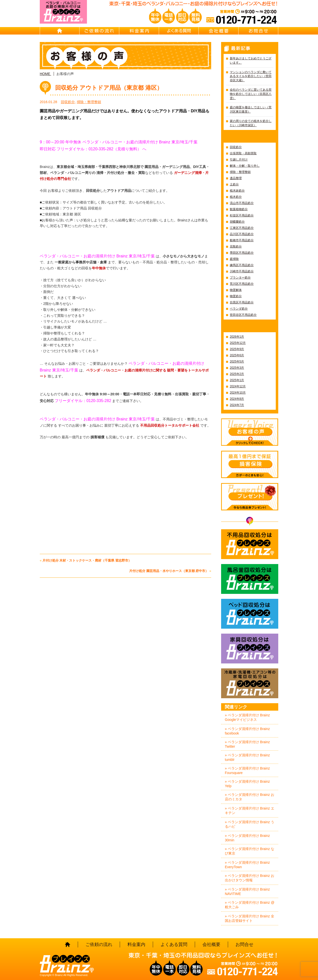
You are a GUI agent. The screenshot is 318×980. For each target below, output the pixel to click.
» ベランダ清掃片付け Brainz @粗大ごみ (250, 905)
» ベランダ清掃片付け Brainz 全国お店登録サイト (250, 918)
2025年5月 (237, 362)
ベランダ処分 (239, 309)
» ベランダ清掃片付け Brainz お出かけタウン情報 (250, 878)
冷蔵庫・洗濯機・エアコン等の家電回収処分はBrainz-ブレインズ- (250, 683)
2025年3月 (237, 368)
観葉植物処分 (239, 209)
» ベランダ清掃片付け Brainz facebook (247, 731)
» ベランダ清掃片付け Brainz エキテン (250, 811)
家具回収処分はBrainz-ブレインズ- (250, 649)
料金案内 (139, 31)
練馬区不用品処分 (242, 265)
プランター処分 (240, 278)
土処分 (234, 184)
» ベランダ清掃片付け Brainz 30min (247, 838)
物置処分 (236, 296)
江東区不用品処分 (242, 228)
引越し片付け (239, 160)
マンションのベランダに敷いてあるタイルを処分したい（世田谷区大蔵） (251, 76)
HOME (60, 31)
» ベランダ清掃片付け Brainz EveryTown (247, 865)
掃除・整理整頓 (89, 102)
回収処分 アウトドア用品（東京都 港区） (109, 88)
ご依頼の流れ (99, 31)
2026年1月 (237, 337)
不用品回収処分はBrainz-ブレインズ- (250, 544)
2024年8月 (237, 399)
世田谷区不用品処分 (243, 315)
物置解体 (236, 290)
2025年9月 (237, 349)
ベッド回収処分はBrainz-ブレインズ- (250, 614)
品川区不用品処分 (242, 234)
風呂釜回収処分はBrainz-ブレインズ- (250, 579)
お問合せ (258, 31)
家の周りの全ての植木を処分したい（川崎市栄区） (251, 123)
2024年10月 (238, 393)
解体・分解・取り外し (245, 166)
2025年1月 (237, 380)
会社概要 (219, 31)
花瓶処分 (236, 246)
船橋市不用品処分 (242, 240)
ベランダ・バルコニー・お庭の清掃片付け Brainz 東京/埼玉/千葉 (97, 419)
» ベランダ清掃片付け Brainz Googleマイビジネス (247, 717)
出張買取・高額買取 (243, 153)
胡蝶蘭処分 (237, 222)
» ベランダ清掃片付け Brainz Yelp (247, 784)
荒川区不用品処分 (242, 284)
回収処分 (68, 102)
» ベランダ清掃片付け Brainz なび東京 (250, 851)
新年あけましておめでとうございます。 (251, 61)
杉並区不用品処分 (242, 215)
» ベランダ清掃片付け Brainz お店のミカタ (250, 797)
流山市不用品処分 (242, 203)
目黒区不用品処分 (242, 302)
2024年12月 (238, 386)
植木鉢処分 (237, 191)
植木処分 (236, 197)
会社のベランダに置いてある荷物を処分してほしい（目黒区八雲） (251, 94)
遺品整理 (236, 178)
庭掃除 (234, 259)
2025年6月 (237, 355)
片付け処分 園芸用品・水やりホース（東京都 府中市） (169, 571)
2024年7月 (237, 405)
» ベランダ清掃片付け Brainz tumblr (247, 757)
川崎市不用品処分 (242, 271)
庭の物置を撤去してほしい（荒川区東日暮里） (251, 109)
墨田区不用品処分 (242, 253)
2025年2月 (237, 374)
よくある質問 (179, 31)
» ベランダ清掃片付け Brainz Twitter (247, 744)
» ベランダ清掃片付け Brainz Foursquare (247, 771)
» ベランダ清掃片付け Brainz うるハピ (250, 824)
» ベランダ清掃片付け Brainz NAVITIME (247, 892)
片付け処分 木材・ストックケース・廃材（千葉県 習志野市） (87, 560)
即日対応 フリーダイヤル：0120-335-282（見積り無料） (90, 149)
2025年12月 (238, 343)
